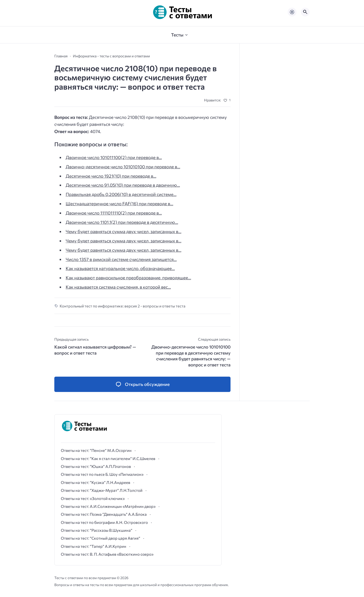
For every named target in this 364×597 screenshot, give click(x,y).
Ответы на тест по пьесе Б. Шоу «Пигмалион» (102, 474)
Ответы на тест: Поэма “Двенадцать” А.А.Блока (104, 514)
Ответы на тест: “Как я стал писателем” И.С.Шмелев (108, 458)
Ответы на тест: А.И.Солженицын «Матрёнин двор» (108, 506)
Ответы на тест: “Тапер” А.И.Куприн (94, 546)
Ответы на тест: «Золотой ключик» (93, 498)
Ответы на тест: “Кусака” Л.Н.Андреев (96, 482)
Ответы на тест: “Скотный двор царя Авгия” (101, 538)
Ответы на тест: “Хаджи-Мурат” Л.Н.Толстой (102, 490)
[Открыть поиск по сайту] (305, 12)
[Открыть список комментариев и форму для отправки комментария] (142, 384)
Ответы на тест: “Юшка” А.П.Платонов (96, 466)
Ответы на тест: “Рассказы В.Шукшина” (97, 530)
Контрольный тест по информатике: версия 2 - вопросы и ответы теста (123, 306)
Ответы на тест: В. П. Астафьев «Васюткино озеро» (107, 554)
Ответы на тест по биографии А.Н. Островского (104, 522)
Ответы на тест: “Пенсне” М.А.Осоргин (96, 450)
